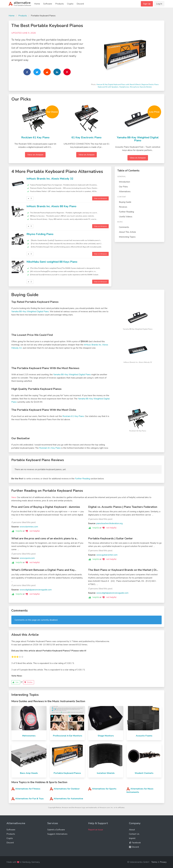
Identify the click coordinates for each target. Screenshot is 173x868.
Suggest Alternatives (57, 834)
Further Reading (126, 212)
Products (60, 4)
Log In (159, 4)
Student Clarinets (144, 773)
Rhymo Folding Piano (40, 234)
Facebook (135, 843)
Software (48, 4)
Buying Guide (125, 202)
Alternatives (125, 192)
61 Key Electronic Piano (86, 137)
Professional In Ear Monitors (68, 736)
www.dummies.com (29, 527)
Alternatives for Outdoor (67, 789)
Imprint (132, 838)
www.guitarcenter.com (107, 555)
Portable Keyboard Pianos (67, 773)
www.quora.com (27, 558)
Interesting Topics (127, 237)
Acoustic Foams (144, 736)
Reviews (123, 207)
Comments (124, 227)
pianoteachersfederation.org (109, 523)
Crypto (70, 4)
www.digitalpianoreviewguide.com (36, 590)
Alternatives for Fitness (28, 789)
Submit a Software (56, 830)
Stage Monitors (106, 736)
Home (37, 4)
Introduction (124, 182)
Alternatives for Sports (104, 789)
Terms (154, 862)
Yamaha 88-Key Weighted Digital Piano (138, 139)
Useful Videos (126, 217)
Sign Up (147, 4)
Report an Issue (96, 830)
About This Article (127, 232)
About (132, 830)
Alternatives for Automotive (68, 799)
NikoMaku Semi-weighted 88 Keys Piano (52, 262)
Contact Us (134, 834)
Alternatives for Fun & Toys (29, 799)
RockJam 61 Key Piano (35, 137)
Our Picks (123, 187)
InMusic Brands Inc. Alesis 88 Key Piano (51, 206)
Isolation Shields (106, 773)
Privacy (163, 862)
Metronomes (29, 736)
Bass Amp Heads (29, 773)
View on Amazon (35, 155)
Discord (80, 4)
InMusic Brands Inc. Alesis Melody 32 (50, 179)
